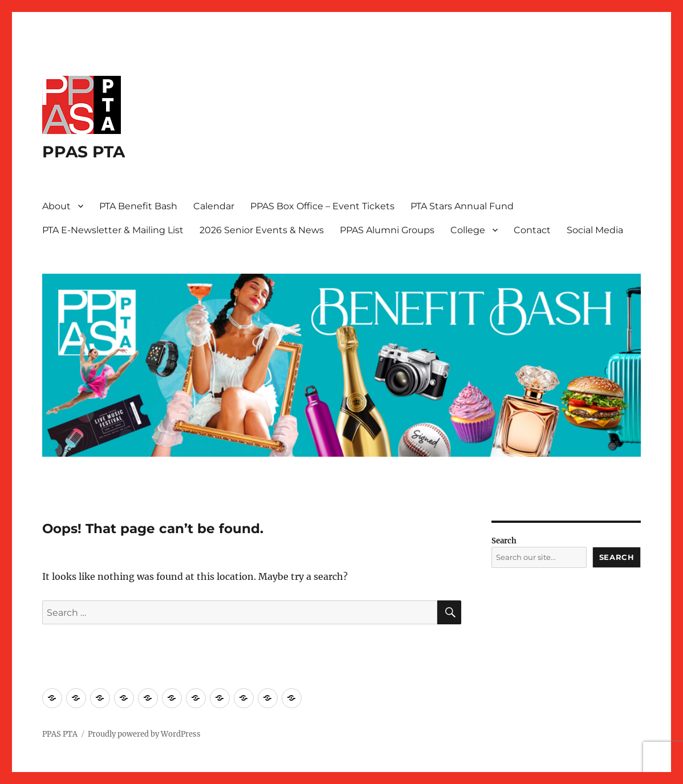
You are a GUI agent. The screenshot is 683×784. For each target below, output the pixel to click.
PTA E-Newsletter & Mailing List (113, 230)
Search (504, 541)
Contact (532, 230)
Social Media (595, 230)
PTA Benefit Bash (138, 206)
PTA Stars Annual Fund (462, 206)
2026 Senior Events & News (262, 230)
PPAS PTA (84, 152)
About (56, 206)
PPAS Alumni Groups (387, 230)
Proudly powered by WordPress (144, 734)
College (468, 230)
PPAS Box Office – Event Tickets (322, 206)
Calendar (214, 206)
